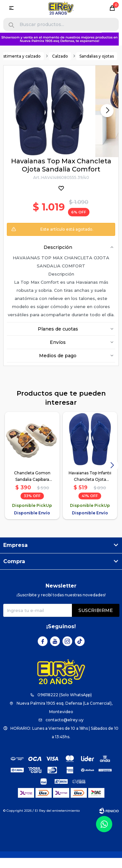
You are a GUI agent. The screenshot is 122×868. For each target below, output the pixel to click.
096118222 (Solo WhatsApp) (65, 695)
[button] (11, 25)
